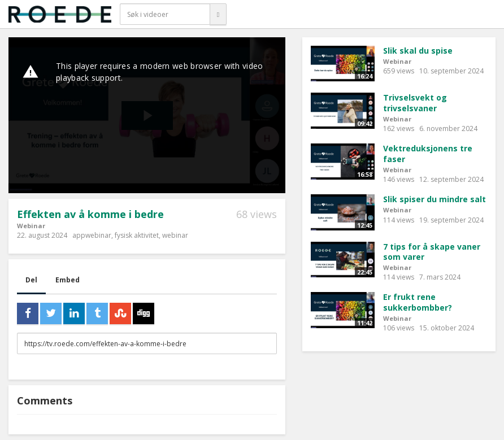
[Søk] (218, 14)
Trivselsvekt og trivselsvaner (415, 103)
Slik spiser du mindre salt (435, 199)
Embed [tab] (68, 280)
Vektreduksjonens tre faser (428, 154)
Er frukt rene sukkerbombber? (418, 302)
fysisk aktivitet (137, 235)
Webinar (31, 226)
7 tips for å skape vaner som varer (432, 252)
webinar (175, 235)
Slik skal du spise (418, 51)
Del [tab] (31, 280)
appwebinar (92, 235)
